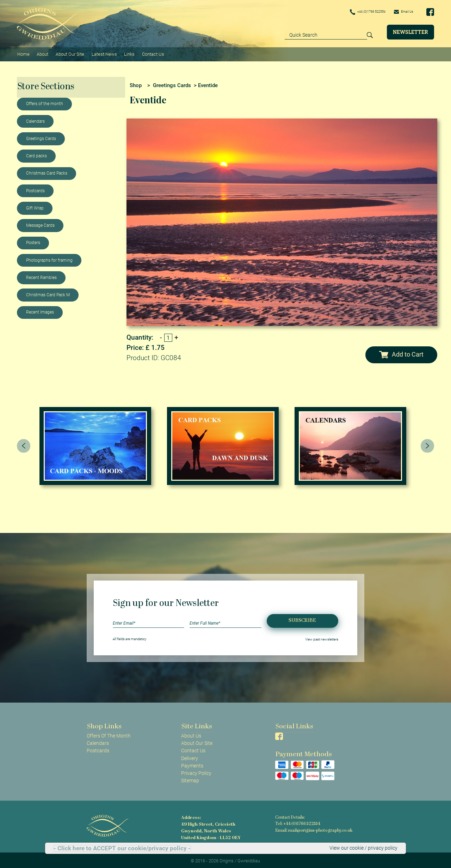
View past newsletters (322, 637)
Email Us (401, 12)
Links (127, 53)
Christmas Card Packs (47, 172)
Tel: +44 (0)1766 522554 (297, 822)
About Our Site (69, 53)
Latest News (103, 53)
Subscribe (302, 619)
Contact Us (150, 53)
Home (23, 53)
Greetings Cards (41, 137)
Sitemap (190, 779)
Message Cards (40, 224)
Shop (136, 84)
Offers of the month (45, 102)
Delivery (190, 757)
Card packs (36, 154)
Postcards (35, 189)
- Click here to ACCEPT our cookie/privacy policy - (122, 848)
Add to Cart (401, 353)
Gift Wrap (35, 206)
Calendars (35, 120)
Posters (33, 241)
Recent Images (40, 311)
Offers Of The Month (109, 734)
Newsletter (410, 32)
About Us (191, 734)
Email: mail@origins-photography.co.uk (312, 828)
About (42, 53)
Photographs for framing (49, 259)
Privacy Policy (196, 771)
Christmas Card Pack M (48, 293)
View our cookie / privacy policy (363, 848)
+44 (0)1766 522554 (357, 12)
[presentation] (24, 444)
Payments (192, 764)
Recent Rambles (41, 276)
